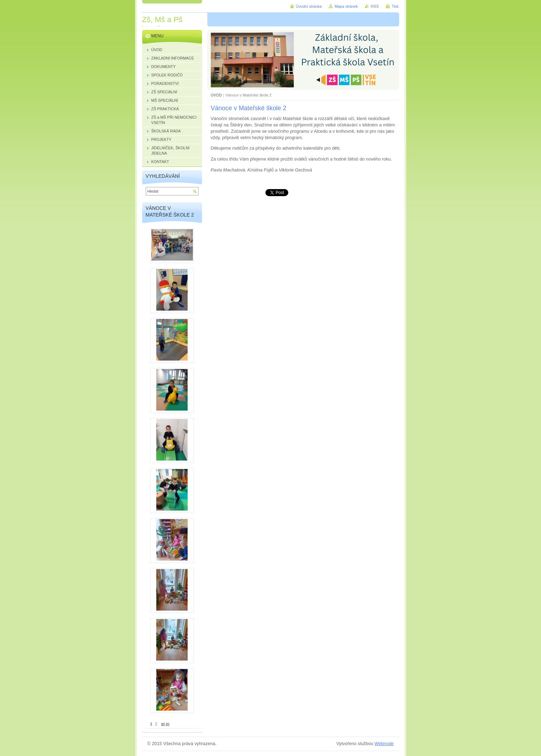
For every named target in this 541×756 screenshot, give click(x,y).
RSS (375, 6)
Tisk (395, 6)
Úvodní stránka (309, 6)
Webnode (384, 743)
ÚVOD (216, 95)
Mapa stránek (346, 6)
